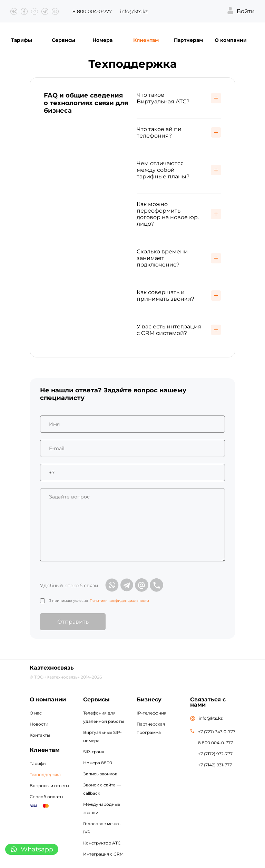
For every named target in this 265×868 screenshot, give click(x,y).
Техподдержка (45, 774)
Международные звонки (102, 808)
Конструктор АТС (102, 843)
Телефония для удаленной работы (104, 717)
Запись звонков (100, 774)
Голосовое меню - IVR (102, 828)
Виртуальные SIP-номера (102, 736)
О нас (36, 713)
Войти (246, 11)
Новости (39, 724)
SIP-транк (94, 752)
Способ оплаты (46, 797)
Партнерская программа (151, 728)
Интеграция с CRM (103, 854)
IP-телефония (151, 713)
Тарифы (22, 40)
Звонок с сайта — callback (102, 789)
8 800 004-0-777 (92, 11)
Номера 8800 (98, 763)
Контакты (40, 735)
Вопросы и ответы (49, 786)
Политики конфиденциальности (119, 601)
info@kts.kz (134, 11)
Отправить (73, 622)
